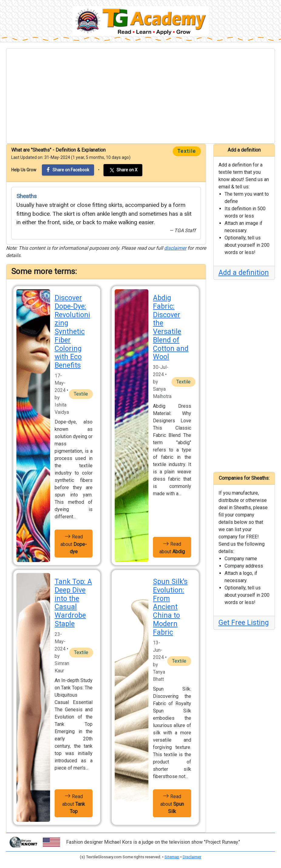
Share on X (123, 170)
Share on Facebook (68, 170)
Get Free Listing (244, 623)
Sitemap (172, 857)
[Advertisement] (140, 96)
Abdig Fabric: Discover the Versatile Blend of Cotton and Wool (171, 328)
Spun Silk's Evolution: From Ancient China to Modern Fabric (170, 607)
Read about (74, 544)
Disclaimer (192, 857)
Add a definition (244, 273)
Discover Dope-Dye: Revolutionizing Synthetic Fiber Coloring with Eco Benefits (72, 332)
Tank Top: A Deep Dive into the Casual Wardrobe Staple (73, 603)
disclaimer (175, 248)
